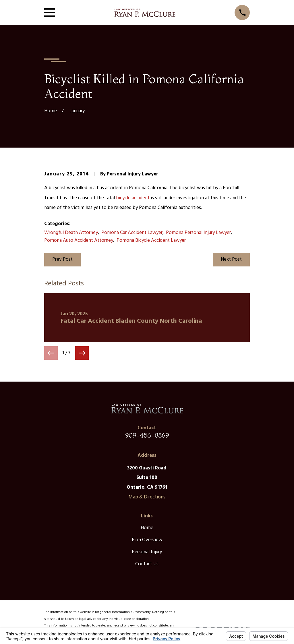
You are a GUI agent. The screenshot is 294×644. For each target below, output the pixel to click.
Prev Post (62, 259)
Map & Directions (147, 497)
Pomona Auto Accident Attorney (79, 240)
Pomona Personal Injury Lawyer (198, 233)
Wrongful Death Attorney (71, 233)
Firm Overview (147, 540)
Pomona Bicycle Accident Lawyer (151, 240)
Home (147, 528)
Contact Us (147, 564)
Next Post (231, 259)
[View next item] (82, 353)
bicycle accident (133, 198)
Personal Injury (147, 552)
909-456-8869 (147, 435)
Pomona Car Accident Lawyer (132, 233)
